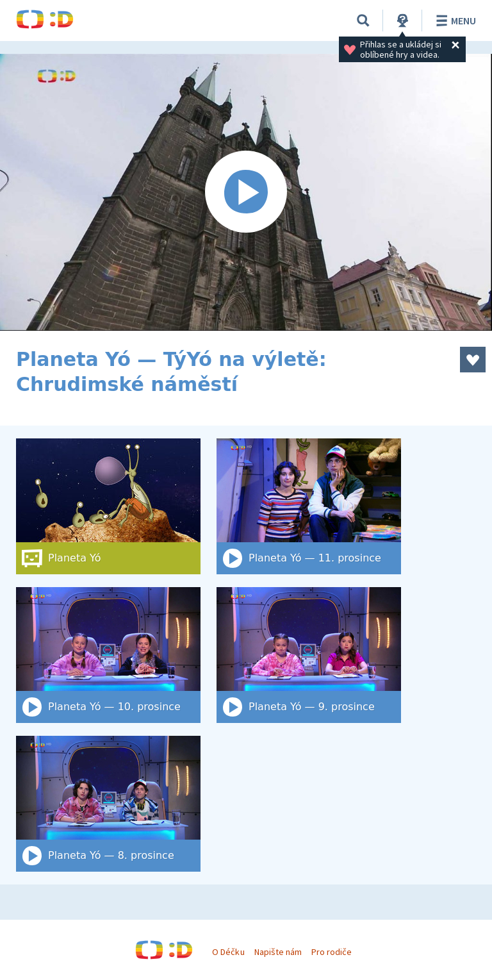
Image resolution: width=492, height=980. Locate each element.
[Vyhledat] (363, 21)
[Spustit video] (246, 192)
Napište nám (278, 952)
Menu (454, 21)
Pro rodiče (332, 952)
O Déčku (228, 952)
